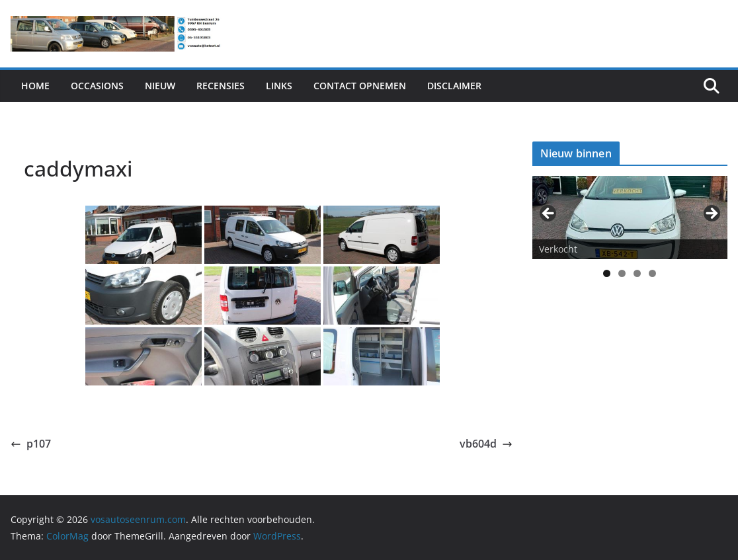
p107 (31, 444)
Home (35, 86)
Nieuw (160, 86)
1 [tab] (607, 273)
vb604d (486, 444)
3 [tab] (637, 273)
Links (279, 86)
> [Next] (711, 214)
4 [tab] (652, 273)
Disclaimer (454, 86)
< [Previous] (549, 214)
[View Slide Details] (630, 218)
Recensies (221, 86)
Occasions (97, 86)
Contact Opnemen (360, 86)
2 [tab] (622, 273)
